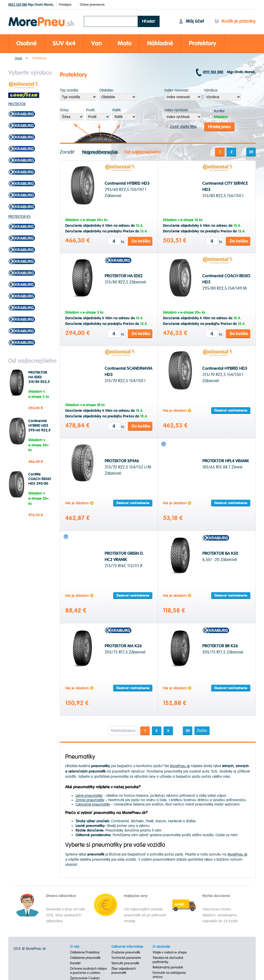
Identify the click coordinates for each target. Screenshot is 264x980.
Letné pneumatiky (89, 795)
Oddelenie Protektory (85, 952)
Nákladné (160, 43)
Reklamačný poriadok (168, 967)
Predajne (65, 5)
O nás (75, 947)
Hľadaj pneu (219, 126)
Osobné (27, 43)
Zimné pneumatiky (90, 799)
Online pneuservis (92, 5)
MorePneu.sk (180, 765)
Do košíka (141, 241)
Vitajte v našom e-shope (170, 952)
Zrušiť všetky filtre (181, 126)
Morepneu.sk (42, 18)
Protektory (203, 43)
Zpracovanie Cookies (85, 978)
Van (97, 43)
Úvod (18, 58)
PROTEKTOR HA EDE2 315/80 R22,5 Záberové (39, 380)
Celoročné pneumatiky (93, 804)
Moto (125, 43)
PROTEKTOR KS (19, 217)
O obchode (161, 947)
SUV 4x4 (64, 43)
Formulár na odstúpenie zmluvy (169, 975)
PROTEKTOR (17, 104)
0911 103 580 (18, 5)
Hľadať (149, 21)
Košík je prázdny (235, 21)
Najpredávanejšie (100, 152)
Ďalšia (202, 730)
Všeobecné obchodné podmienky (168, 960)
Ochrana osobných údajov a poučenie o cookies (89, 970)
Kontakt (75, 963)
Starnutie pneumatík (125, 963)
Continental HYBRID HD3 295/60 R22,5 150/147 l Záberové (39, 430)
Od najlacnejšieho (143, 152)
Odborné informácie (127, 947)
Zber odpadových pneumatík (124, 970)
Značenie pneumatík (126, 952)
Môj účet (191, 21)
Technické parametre (126, 958)
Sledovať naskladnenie (231, 410)
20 (251, 152)
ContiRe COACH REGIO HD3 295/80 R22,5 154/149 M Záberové (40, 484)
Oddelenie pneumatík (85, 958)
